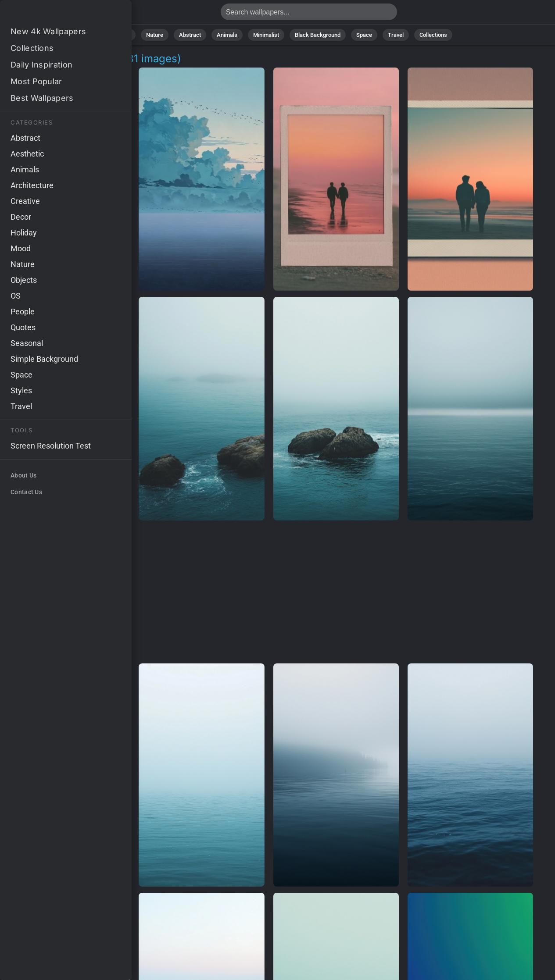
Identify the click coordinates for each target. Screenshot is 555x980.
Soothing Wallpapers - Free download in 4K (53, 14)
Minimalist (266, 35)
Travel (396, 35)
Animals (227, 35)
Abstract (190, 35)
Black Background (318, 35)
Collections (433, 35)
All (127, 35)
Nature (155, 35)
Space (364, 35)
